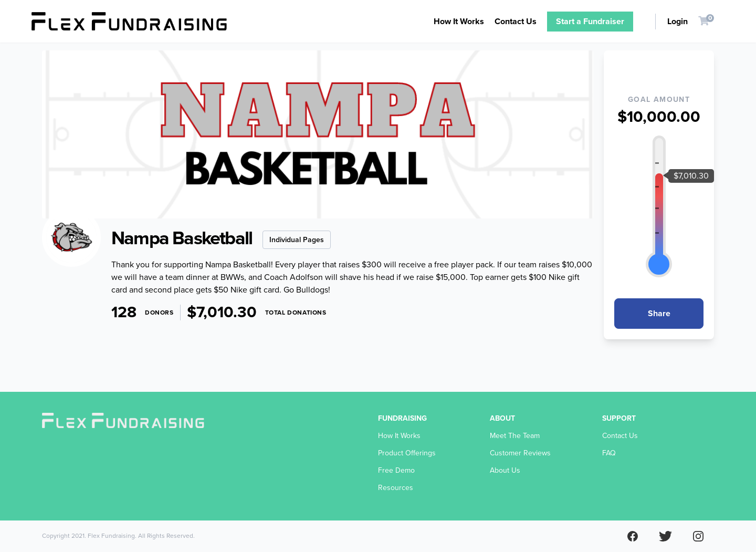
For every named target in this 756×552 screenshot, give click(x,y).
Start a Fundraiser (590, 22)
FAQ (609, 453)
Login (678, 22)
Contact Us (516, 22)
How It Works (459, 22)
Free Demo (396, 470)
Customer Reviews (520, 453)
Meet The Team (515, 436)
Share (659, 314)
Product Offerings (407, 453)
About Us (505, 470)
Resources (396, 488)
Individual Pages (297, 240)
